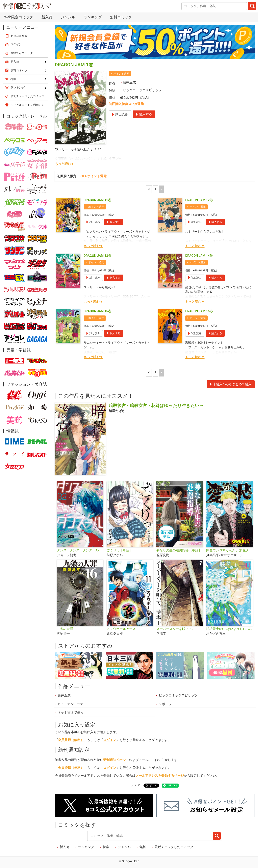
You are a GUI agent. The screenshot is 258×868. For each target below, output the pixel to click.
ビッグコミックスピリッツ (142, 90)
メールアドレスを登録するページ (160, 776)
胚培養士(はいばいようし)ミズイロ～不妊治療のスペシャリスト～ (229, 629)
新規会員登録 (19, 36)
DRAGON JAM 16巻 (199, 311)
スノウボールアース (121, 629)
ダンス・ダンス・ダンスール (78, 550)
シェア (135, 785)
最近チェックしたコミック (174, 847)
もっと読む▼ (64, 164)
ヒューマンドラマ (71, 704)
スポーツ (165, 704)
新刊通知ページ (114, 760)
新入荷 (47, 17)
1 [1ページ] (156, 189)
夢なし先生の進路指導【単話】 (179, 550)
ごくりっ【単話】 (120, 550)
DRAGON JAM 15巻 (97, 311)
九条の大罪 (65, 629)
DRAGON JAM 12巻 (199, 200)
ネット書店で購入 (71, 713)
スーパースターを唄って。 (176, 629)
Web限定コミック (19, 17)
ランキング (93, 17)
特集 (106, 847)
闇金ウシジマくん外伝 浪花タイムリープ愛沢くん (229, 550)
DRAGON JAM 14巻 (199, 256)
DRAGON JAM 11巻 (97, 200)
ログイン (110, 740)
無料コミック (121, 17)
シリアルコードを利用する (27, 105)
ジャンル (68, 17)
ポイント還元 (121, 74)
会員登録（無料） (71, 740)
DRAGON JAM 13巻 (97, 256)
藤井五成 (129, 82)
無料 (143, 847)
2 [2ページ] (162, 189)
